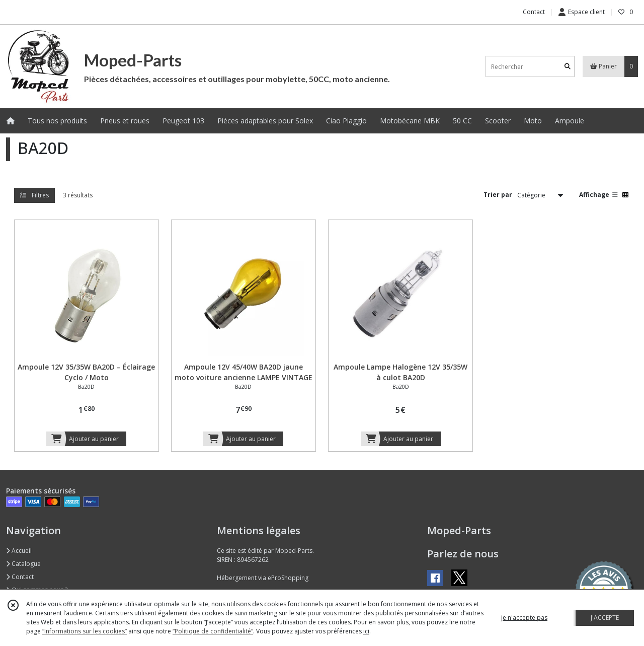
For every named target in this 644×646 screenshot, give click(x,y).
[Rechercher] (568, 67)
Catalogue (23, 564)
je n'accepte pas (524, 618)
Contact (534, 12)
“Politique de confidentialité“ (213, 631)
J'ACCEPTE (605, 618)
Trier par (498, 195)
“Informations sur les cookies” (85, 631)
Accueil (19, 551)
